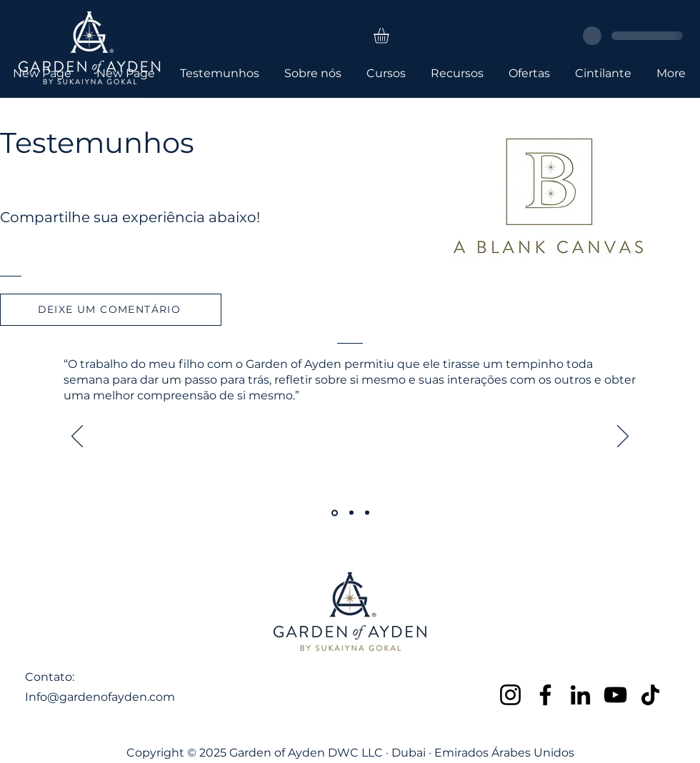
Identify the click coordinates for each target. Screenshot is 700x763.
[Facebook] (545, 695)
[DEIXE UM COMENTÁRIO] (111, 310)
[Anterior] (77, 437)
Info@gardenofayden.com (100, 697)
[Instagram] (510, 695)
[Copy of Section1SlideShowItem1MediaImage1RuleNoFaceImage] (351, 513)
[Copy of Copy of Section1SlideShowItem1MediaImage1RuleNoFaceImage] (367, 513)
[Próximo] (623, 437)
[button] (390, 36)
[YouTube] (615, 695)
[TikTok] (650, 695)
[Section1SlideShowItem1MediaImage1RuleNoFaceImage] (335, 513)
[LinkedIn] (580, 695)
